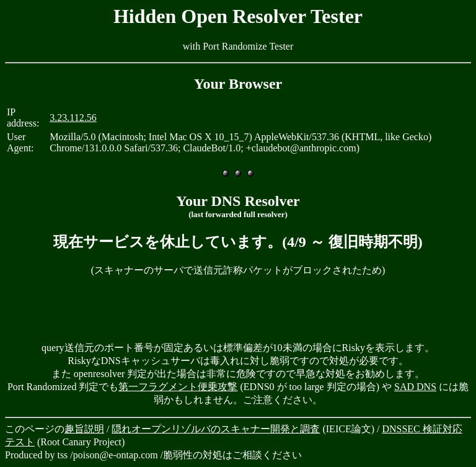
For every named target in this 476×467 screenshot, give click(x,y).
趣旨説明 (84, 429)
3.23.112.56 (73, 118)
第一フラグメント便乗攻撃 (178, 387)
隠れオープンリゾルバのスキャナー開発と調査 (216, 429)
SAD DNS (415, 387)
